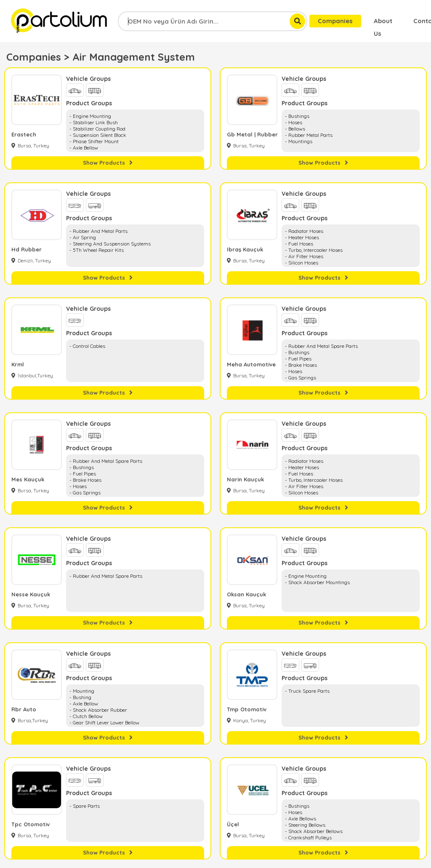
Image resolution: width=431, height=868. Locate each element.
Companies (335, 21)
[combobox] (213, 21)
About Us (383, 22)
